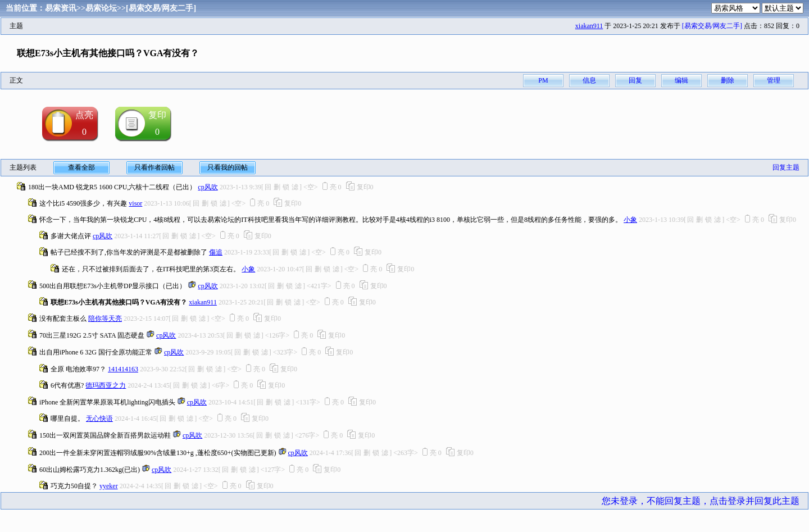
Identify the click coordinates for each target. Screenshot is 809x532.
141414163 (123, 369)
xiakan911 (589, 26)
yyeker (109, 486)
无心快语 (99, 419)
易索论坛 (101, 8)
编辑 (681, 80)
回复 (635, 80)
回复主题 (786, 167)
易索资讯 (61, 8)
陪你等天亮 (105, 319)
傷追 (216, 252)
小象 (630, 220)
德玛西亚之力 (106, 385)
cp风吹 (208, 187)
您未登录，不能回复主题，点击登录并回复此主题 (701, 501)
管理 (774, 80)
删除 (728, 80)
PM (543, 80)
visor (135, 203)
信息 (589, 80)
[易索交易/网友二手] (161, 8)
